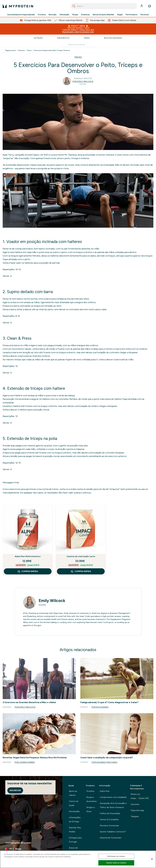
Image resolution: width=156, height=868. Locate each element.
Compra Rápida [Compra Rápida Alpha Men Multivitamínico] (28, 571)
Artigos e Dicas (91, 809)
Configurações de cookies (18, 843)
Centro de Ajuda (74, 803)
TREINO (78, 57)
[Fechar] (152, 859)
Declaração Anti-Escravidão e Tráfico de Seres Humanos (113, 805)
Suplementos (63, 38)
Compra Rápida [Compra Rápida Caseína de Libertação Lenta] (81, 571)
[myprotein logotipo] (18, 6)
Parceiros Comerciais (109, 826)
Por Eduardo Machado (104, 762)
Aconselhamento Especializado (21, 15)
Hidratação (64, 15)
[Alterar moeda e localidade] (31, 849)
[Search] (74, 6)
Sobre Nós (105, 791)
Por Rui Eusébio (100, 707)
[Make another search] (78, 45)
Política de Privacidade (110, 813)
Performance (132, 15)
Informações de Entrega (75, 819)
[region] (78, 859)
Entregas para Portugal (75, 840)
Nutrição (53, 15)
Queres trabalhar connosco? (113, 832)
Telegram (135, 816)
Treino (87, 38)
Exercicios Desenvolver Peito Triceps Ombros (52, 50)
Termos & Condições (109, 819)
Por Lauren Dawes (25, 762)
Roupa (75, 15)
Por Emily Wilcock (83, 81)
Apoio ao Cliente (73, 793)
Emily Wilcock (52, 601)
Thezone (21, 50)
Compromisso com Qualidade (113, 797)
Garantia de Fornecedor (111, 838)
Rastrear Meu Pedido (75, 830)
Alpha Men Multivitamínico (28, 556)
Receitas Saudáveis (113, 38)
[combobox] (104, 6)
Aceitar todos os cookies (116, 863)
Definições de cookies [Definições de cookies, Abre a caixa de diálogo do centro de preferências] (116, 856)
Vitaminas (85, 15)
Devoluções (74, 811)
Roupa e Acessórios (92, 799)
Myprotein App (137, 810)
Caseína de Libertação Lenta (81, 556)
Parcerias (145, 15)
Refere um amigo (140, 796)
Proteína (42, 15)
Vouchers (135, 804)
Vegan (120, 15)
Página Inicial (10, 50)
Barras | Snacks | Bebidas (103, 15)
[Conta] (142, 6)
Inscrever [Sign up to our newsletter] (15, 790)
